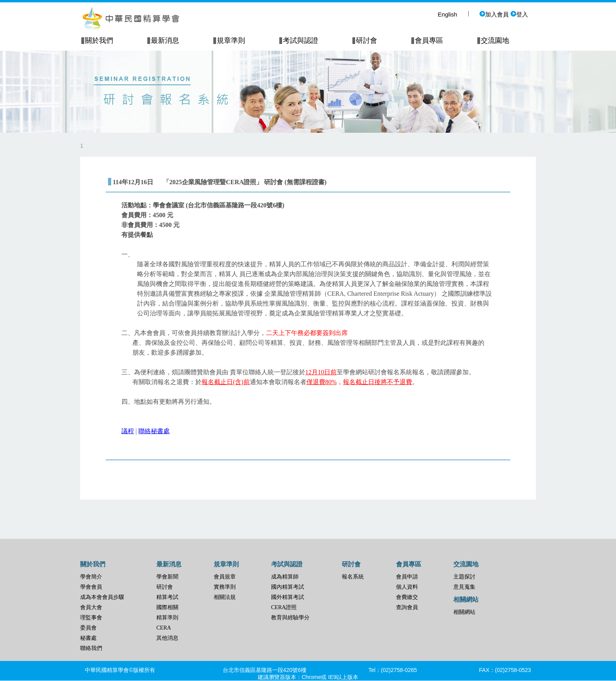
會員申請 (407, 577)
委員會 (88, 628)
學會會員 (91, 587)
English (447, 14)
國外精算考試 (288, 597)
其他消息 (167, 638)
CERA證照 (284, 607)
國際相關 (167, 607)
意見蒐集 (464, 587)
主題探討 (464, 577)
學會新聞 (167, 577)
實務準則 (225, 587)
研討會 (165, 587)
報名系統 (353, 577)
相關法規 (225, 597)
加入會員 (494, 14)
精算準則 (167, 618)
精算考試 (167, 597)
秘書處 (88, 638)
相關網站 (464, 612)
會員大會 (91, 607)
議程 (128, 431)
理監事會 (91, 618)
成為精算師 (285, 577)
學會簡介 (91, 577)
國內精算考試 (288, 587)
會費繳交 (407, 597)
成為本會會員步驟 (102, 597)
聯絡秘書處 (154, 431)
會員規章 (225, 577)
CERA (164, 628)
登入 (519, 14)
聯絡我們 (91, 648)
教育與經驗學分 (290, 618)
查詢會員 (407, 607)
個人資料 (407, 587)
